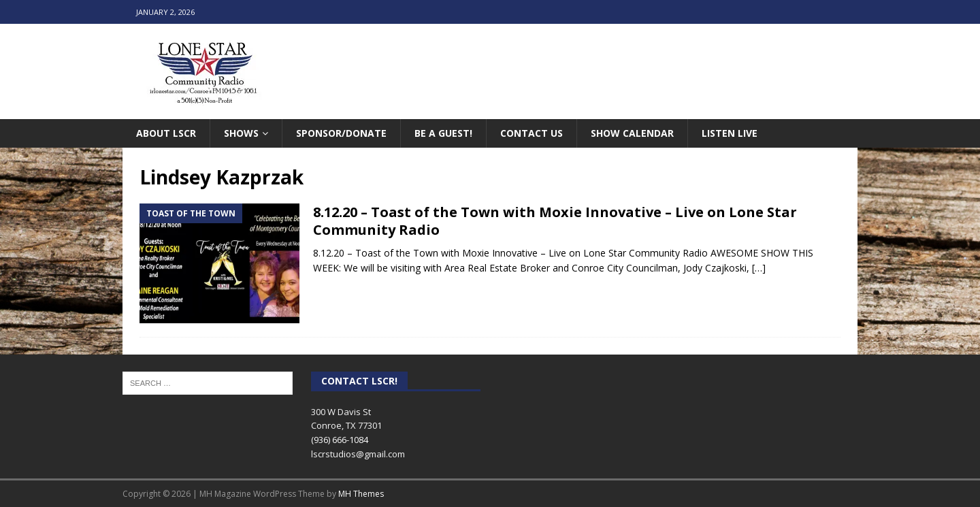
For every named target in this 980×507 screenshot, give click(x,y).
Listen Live (730, 133)
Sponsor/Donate (341, 133)
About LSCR (166, 133)
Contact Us (532, 133)
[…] (759, 268)
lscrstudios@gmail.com (358, 454)
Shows (241, 133)
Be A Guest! (443, 133)
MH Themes (361, 494)
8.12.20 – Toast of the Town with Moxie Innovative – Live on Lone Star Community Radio (555, 221)
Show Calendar (632, 133)
